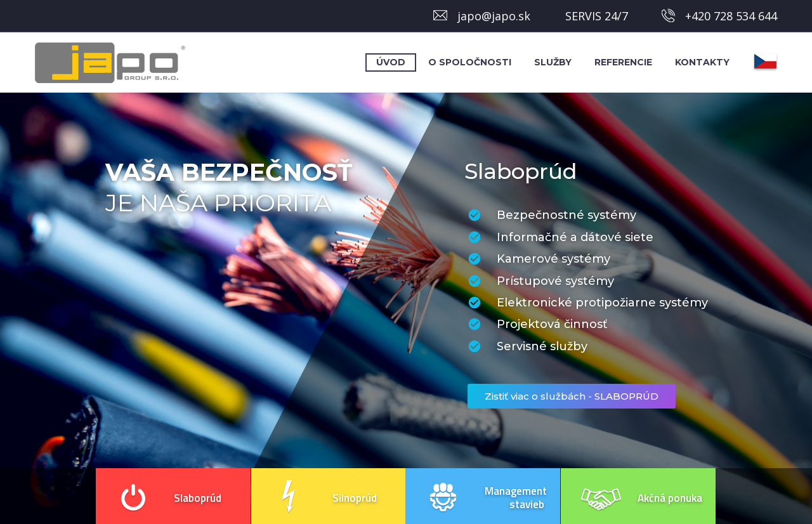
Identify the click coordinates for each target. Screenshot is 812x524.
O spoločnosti (470, 62)
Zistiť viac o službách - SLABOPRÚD (572, 396)
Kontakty (702, 62)
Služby (553, 62)
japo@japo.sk (494, 16)
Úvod (391, 62)
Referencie (623, 62)
